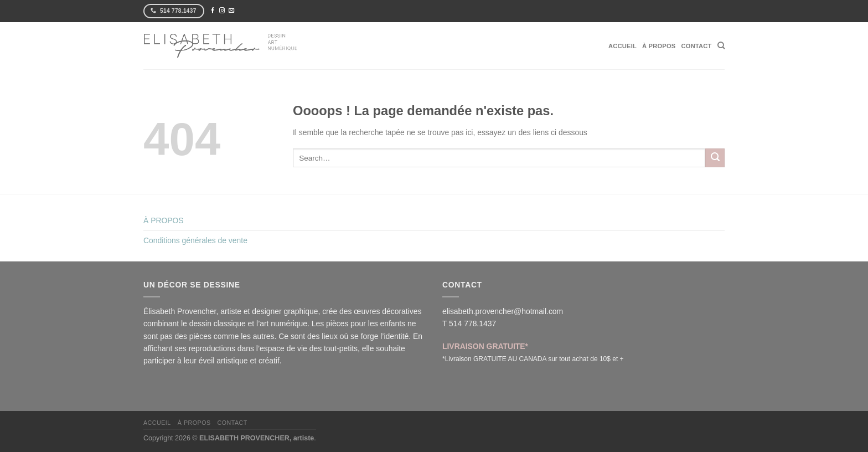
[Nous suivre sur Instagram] (222, 11)
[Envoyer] (715, 158)
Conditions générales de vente (195, 240)
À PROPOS (659, 46)
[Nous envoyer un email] (231, 11)
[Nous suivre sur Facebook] (213, 11)
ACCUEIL (622, 46)
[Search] (721, 45)
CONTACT (697, 46)
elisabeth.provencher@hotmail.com (503, 311)
